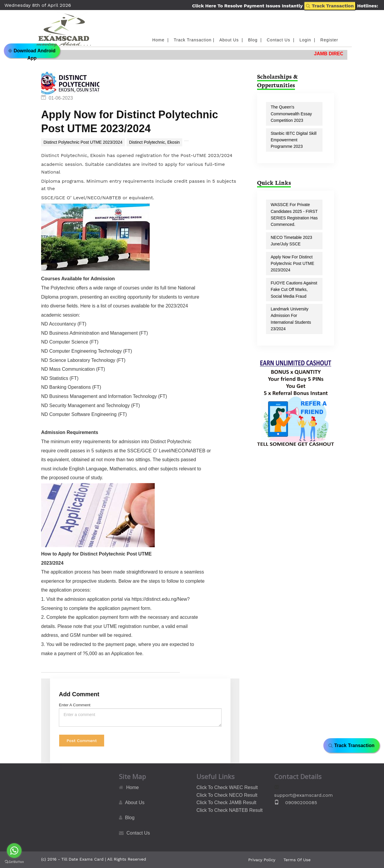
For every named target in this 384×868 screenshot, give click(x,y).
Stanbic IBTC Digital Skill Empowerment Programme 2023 (294, 140)
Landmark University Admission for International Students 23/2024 (291, 319)
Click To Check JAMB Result (226, 803)
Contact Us (138, 833)
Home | (161, 40)
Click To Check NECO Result (227, 795)
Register (329, 40)
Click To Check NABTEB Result (230, 810)
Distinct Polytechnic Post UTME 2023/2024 (83, 142)
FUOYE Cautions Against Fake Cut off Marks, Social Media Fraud (294, 290)
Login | (308, 40)
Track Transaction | (195, 40)
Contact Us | (281, 40)
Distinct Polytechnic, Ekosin (154, 142)
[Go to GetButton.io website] (14, 862)
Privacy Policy (262, 860)
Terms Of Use (297, 860)
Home (133, 787)
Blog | (255, 40)
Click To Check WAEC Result (227, 787)
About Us (135, 803)
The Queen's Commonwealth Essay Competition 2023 (291, 114)
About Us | (232, 40)
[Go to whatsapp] (14, 851)
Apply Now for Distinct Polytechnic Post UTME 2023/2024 (292, 264)
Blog (130, 818)
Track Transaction (330, 6)
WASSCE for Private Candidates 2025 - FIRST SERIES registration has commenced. (294, 214)
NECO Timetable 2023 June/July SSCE (291, 241)
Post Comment (82, 741)
